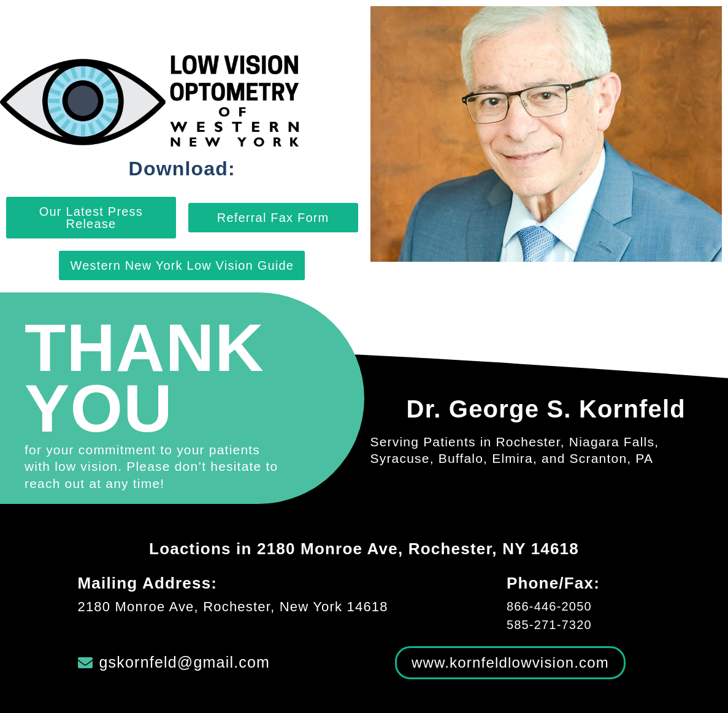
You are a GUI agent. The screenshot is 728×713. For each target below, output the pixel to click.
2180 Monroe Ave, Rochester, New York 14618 (233, 607)
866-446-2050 (549, 606)
